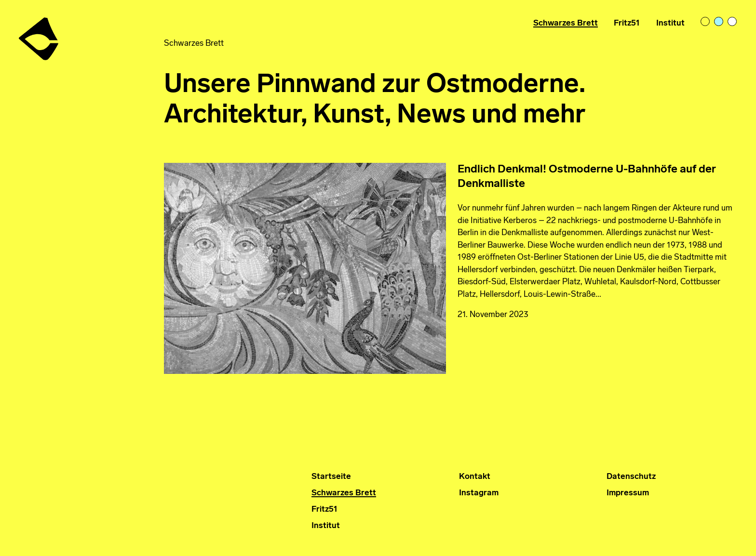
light (706, 22)
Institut (670, 23)
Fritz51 (627, 23)
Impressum (628, 493)
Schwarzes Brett (566, 23)
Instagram (479, 493)
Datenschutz (631, 477)
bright (733, 22)
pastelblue (719, 22)
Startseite (331, 477)
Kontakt (475, 477)
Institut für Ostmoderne (40, 35)
